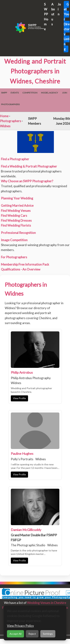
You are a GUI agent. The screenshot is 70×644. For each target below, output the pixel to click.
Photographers (10, 104)
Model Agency (49, 93)
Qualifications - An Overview (21, 269)
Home (4, 116)
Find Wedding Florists (16, 225)
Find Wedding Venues (16, 211)
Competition (30, 93)
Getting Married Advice (17, 206)
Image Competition (14, 240)
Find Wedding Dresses (16, 220)
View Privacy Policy (20, 626)
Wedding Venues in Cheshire (47, 603)
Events (15, 93)
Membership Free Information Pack (25, 264)
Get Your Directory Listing (67, 27)
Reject (32, 634)
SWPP (4, 93)
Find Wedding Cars (14, 216)
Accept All (15, 634)
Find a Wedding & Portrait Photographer (29, 166)
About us (53, 14)
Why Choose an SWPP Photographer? (27, 181)
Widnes (5, 126)
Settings (48, 634)
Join (65, 93)
